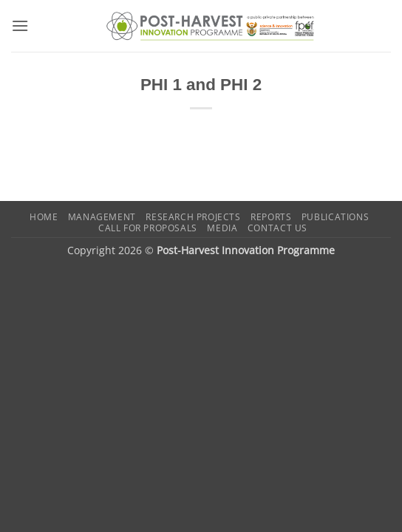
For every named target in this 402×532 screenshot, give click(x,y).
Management (102, 217)
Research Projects (193, 217)
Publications (335, 217)
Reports (271, 217)
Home (44, 217)
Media (222, 228)
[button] (20, 25)
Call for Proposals (148, 228)
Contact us (277, 228)
